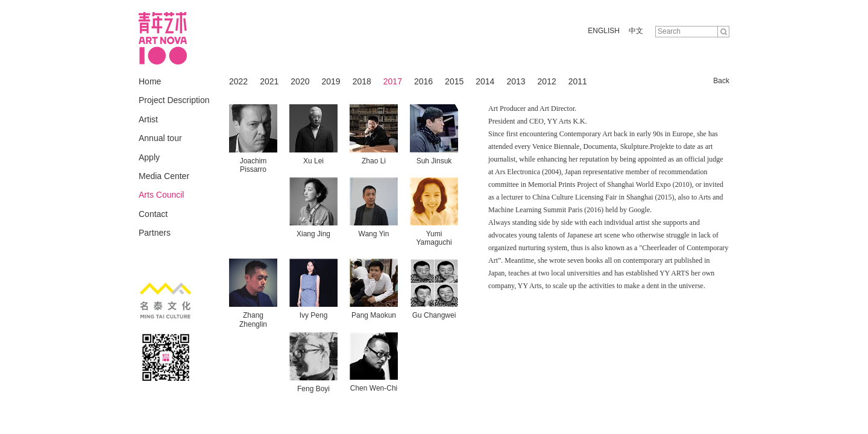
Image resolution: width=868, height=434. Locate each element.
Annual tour (160, 138)
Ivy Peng (314, 315)
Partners (155, 233)
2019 (331, 81)
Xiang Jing (313, 234)
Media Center (164, 176)
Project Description (174, 100)
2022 (238, 81)
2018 (362, 81)
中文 (636, 31)
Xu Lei (313, 161)
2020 (300, 81)
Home (150, 81)
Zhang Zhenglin (253, 319)
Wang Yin (374, 234)
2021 (269, 81)
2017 (393, 81)
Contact (153, 214)
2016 (423, 81)
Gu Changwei (434, 315)
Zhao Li (374, 161)
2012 (547, 81)
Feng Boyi (313, 389)
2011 (578, 81)
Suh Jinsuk (434, 161)
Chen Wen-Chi (374, 388)
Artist (148, 119)
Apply (149, 157)
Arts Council (161, 195)
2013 (516, 81)
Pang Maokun (374, 315)
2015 (454, 81)
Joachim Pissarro (253, 165)
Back (721, 81)
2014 (485, 81)
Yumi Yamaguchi (434, 238)
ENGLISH (604, 31)
